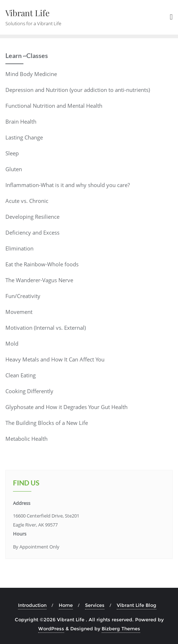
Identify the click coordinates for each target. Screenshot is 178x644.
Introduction (32, 605)
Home (66, 605)
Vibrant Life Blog (137, 605)
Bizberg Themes (121, 629)
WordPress (51, 629)
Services (95, 605)
